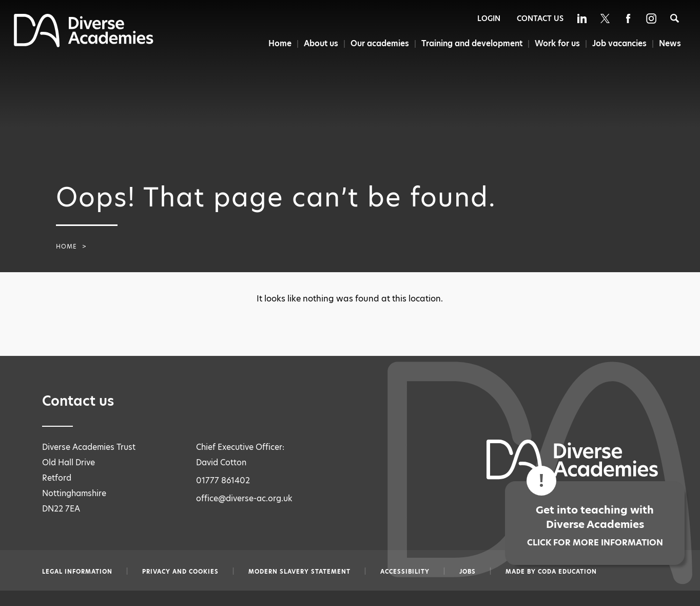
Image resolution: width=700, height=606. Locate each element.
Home (273, 43)
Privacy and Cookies (180, 572)
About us (315, 43)
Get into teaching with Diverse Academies (595, 526)
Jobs (468, 572)
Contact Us (540, 18)
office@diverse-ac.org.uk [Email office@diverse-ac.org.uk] (244, 498)
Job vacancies (618, 43)
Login (489, 18)
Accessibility (405, 572)
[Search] (675, 18)
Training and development (469, 43)
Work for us (555, 43)
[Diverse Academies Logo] (84, 44)
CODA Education (567, 572)
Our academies (376, 43)
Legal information (77, 572)
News (670, 43)
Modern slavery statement (299, 572)
